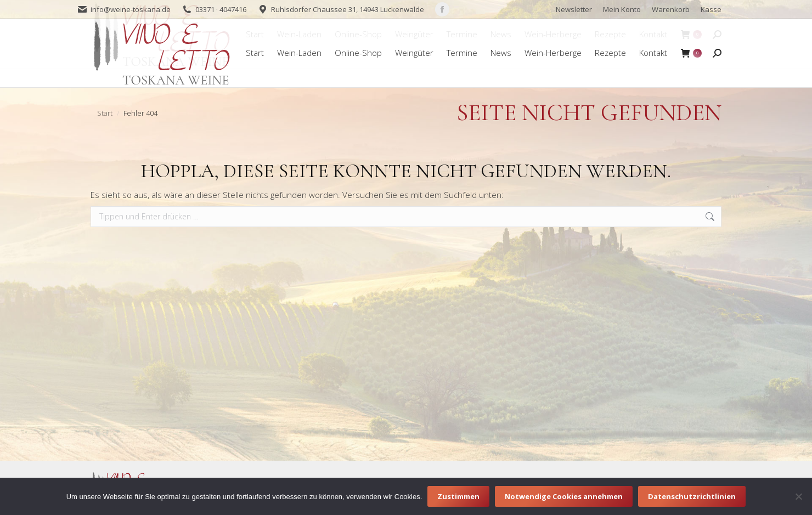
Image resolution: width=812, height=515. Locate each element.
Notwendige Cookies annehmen (564, 496)
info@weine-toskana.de (131, 9)
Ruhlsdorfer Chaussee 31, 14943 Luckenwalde (348, 9)
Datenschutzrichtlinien (692, 496)
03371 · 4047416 (221, 9)
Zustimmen (458, 496)
